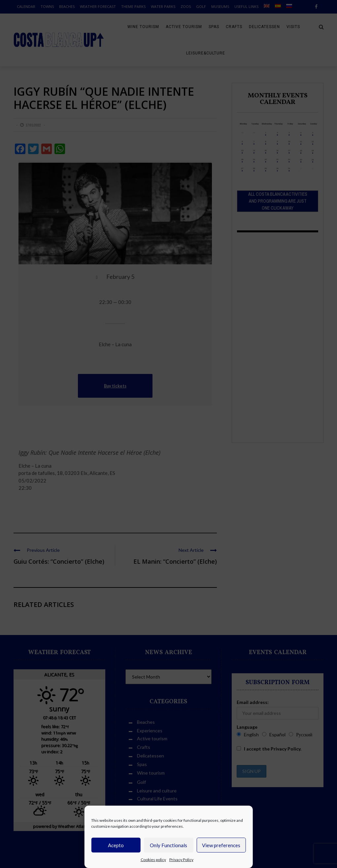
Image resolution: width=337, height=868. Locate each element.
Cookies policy (153, 860)
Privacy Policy (181, 860)
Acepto (116, 845)
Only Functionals (168, 845)
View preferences (221, 845)
